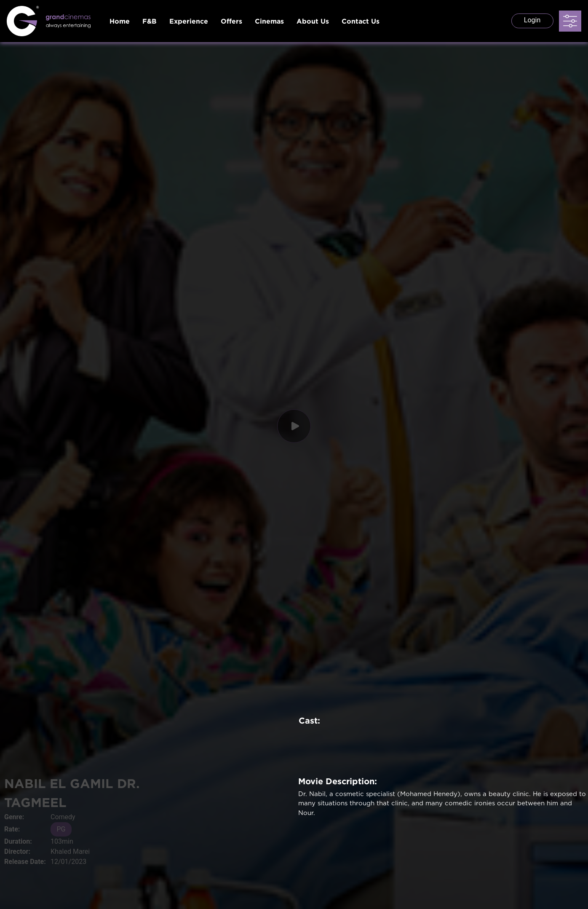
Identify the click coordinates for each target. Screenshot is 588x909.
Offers (231, 21)
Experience (189, 21)
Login (532, 20)
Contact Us (361, 21)
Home (120, 21)
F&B (150, 21)
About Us (313, 21)
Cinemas (269, 21)
